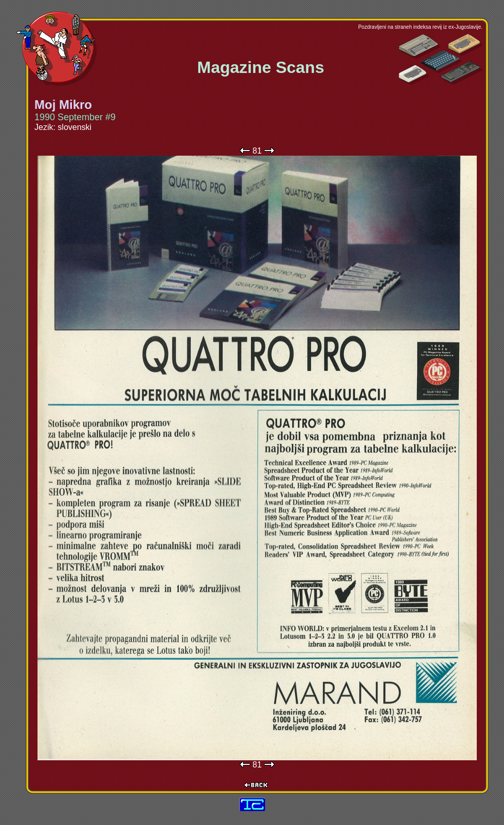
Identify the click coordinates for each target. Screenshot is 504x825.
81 (257, 151)
